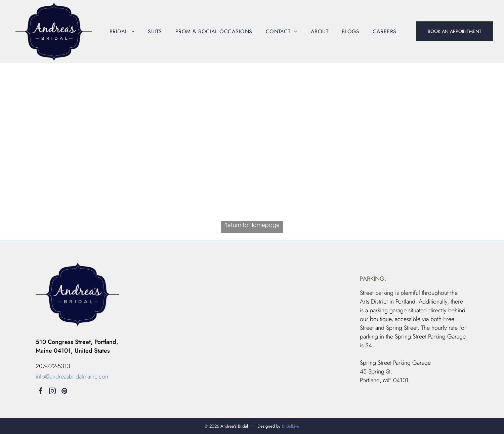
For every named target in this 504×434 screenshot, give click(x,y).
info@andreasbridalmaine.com (73, 377)
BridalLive (291, 426)
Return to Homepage (252, 225)
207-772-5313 (53, 366)
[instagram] (52, 392)
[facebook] (41, 392)
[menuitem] (122, 31)
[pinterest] (64, 392)
